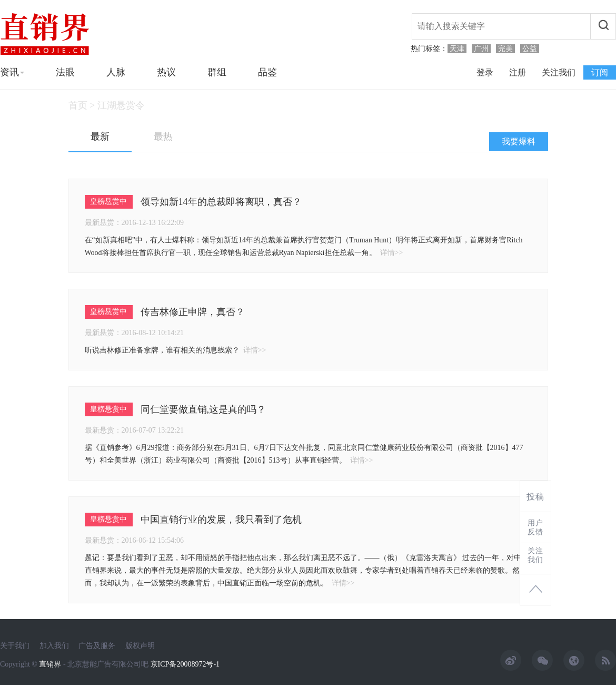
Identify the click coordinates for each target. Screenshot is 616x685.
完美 (505, 49)
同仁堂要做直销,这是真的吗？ (203, 409)
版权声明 (140, 646)
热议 (166, 72)
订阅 (600, 72)
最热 (163, 136)
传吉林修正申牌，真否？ (193, 312)
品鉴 (267, 72)
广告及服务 (97, 646)
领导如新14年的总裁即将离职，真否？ (221, 202)
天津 (457, 49)
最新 (100, 136)
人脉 (116, 72)
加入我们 (54, 646)
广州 (481, 49)
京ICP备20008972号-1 (185, 664)
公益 (530, 49)
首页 (78, 105)
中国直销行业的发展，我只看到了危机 (221, 520)
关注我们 (559, 72)
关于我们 (15, 646)
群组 (217, 72)
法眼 (65, 72)
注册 (518, 72)
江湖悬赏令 (121, 105)
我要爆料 (519, 141)
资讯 (12, 72)
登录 (485, 72)
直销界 (50, 664)
